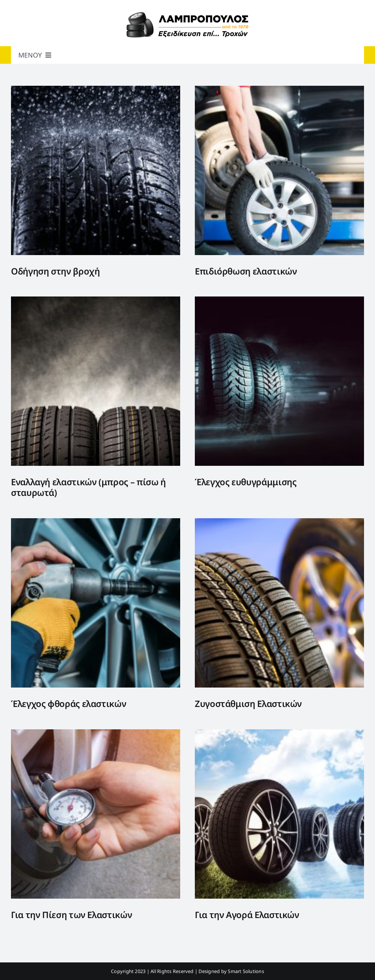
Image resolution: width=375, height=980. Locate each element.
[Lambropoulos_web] (187, 14)
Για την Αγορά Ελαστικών (247, 915)
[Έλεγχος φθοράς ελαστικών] (96, 523)
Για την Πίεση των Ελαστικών (71, 915)
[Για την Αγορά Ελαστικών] (279, 734)
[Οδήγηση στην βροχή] (96, 91)
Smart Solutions (246, 971)
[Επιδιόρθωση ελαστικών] (279, 91)
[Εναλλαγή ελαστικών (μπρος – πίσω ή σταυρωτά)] (96, 301)
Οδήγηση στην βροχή (55, 271)
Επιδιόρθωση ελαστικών (246, 271)
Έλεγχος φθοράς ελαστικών (68, 703)
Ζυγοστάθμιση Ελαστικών (248, 703)
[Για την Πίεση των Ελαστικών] (96, 734)
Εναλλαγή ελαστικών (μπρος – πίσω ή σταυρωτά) (88, 487)
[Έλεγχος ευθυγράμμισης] (279, 301)
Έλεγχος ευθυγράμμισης (246, 482)
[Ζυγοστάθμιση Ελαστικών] (279, 523)
